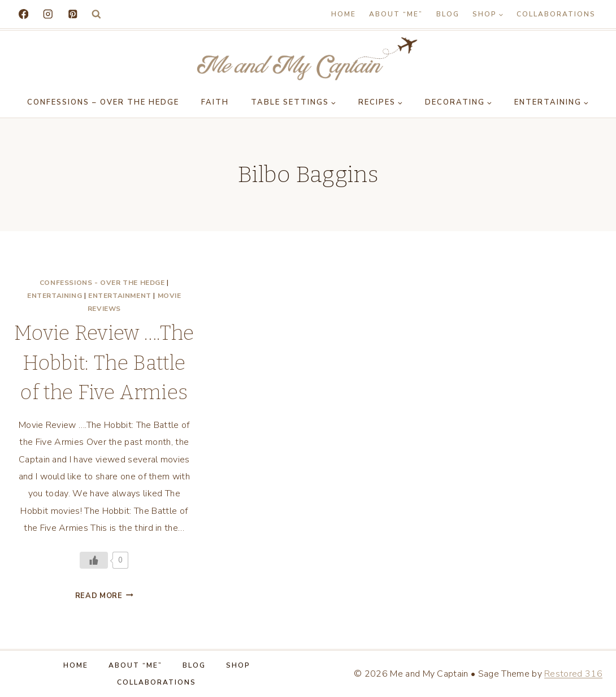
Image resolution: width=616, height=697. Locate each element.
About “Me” (396, 14)
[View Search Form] (96, 14)
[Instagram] (48, 14)
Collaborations (556, 14)
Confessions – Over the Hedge (103, 102)
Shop (238, 665)
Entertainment (120, 296)
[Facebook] (23, 14)
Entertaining (55, 296)
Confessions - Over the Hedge (102, 283)
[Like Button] (94, 560)
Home (344, 14)
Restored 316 (573, 674)
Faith (215, 102)
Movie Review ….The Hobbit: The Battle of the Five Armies (104, 363)
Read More (104, 596)
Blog (448, 14)
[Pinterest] (73, 14)
